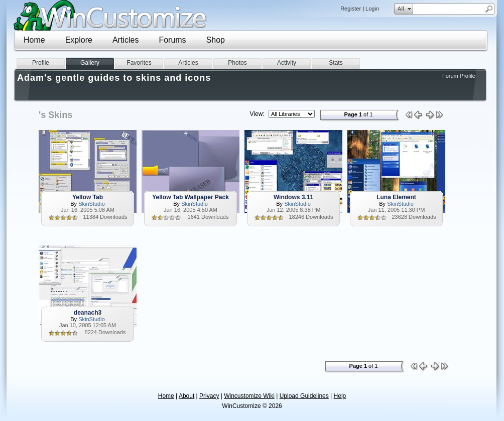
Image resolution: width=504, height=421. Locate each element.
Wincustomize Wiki (249, 396)
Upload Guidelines (304, 396)
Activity (287, 63)
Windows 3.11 (293, 197)
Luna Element (396, 197)
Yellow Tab (88, 197)
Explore (79, 40)
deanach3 (88, 313)
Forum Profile (459, 76)
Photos (237, 63)
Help (340, 396)
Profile (41, 63)
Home (34, 40)
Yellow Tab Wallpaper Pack (191, 197)
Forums (172, 40)
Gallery (90, 63)
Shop (216, 40)
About (186, 396)
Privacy (209, 396)
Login (372, 9)
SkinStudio (92, 204)
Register (351, 9)
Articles (125, 40)
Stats (336, 63)
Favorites (139, 63)
